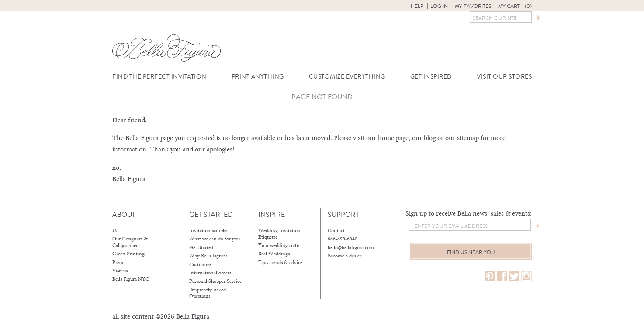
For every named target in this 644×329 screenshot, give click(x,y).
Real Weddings (274, 254)
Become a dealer (345, 256)
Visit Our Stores (504, 77)
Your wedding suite (279, 245)
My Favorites (473, 6)
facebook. (502, 276)
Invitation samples (209, 230)
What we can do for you (215, 239)
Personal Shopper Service (215, 281)
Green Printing (128, 254)
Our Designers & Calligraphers (130, 242)
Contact (336, 230)
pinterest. (490, 276)
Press (118, 262)
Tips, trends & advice (280, 262)
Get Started (201, 247)
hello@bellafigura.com (351, 247)
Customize (200, 264)
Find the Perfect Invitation (159, 77)
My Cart (515, 6)
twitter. (514, 276)
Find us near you (471, 252)
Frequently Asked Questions (208, 293)
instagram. (526, 276)
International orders (210, 273)
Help (417, 6)
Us (115, 230)
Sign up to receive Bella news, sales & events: (469, 213)
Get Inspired (431, 77)
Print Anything (258, 77)
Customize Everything (347, 77)
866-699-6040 (343, 239)
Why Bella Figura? (208, 256)
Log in (439, 6)
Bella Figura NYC (131, 279)
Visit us (120, 271)
